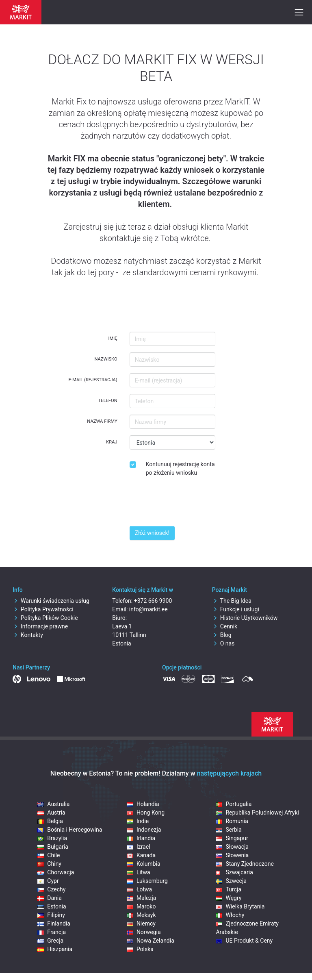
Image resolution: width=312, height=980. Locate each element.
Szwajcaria (234, 872)
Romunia (232, 821)
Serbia (229, 830)
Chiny (49, 864)
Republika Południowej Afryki (257, 813)
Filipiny (51, 915)
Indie (138, 821)
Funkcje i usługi (236, 609)
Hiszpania (55, 949)
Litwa (139, 872)
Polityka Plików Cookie (45, 618)
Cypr (48, 881)
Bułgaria (53, 847)
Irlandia (141, 838)
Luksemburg (147, 881)
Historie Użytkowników (245, 618)
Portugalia (234, 804)
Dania (50, 898)
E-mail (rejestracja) (93, 380)
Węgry (229, 898)
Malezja (142, 898)
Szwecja (231, 881)
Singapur (232, 838)
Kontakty (28, 635)
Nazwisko (106, 359)
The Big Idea (232, 601)
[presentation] (191, 504)
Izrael (139, 847)
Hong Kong (146, 813)
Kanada (141, 855)
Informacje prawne (40, 626)
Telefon (107, 401)
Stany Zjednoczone (245, 864)
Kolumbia (144, 864)
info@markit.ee (148, 609)
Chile (49, 855)
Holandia (143, 804)
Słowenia (232, 855)
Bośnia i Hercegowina (70, 830)
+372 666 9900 (153, 601)
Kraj (112, 442)
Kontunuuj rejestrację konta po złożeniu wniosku (180, 468)
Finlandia (54, 924)
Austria (51, 813)
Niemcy (141, 924)
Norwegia (144, 932)
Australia (53, 804)
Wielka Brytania (240, 906)
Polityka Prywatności (43, 609)
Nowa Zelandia (151, 941)
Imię (113, 338)
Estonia (52, 906)
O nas (223, 643)
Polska (140, 949)
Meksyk (141, 915)
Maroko (141, 906)
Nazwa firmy (102, 421)
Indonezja (144, 830)
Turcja (228, 889)
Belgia (50, 821)
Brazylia (52, 838)
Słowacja (232, 847)
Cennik (225, 626)
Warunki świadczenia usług (51, 601)
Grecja (50, 941)
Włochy (230, 915)
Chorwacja (56, 872)
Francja (52, 932)
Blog (222, 635)
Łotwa (139, 889)
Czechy (51, 889)
